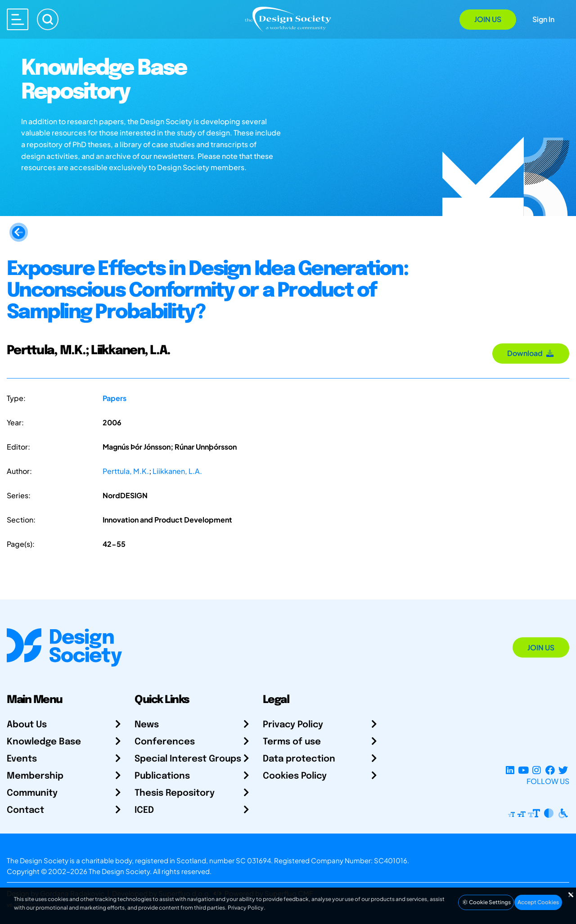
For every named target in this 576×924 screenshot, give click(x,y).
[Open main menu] (18, 19)
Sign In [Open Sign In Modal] (543, 19)
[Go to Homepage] (288, 19)
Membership (35, 776)
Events (22, 759)
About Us (27, 725)
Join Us (488, 19)
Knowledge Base (44, 742)
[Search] (48, 19)
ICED (144, 810)
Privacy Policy (293, 725)
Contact (25, 810)
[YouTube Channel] (523, 770)
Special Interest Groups (188, 759)
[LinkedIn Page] (510, 770)
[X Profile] (563, 770)
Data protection (299, 759)
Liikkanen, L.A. (177, 471)
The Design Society (119, 871)
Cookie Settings (486, 902)
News (147, 725)
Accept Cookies (538, 902)
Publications (162, 776)
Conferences (165, 742)
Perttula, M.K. (126, 471)
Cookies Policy (295, 776)
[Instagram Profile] (537, 770)
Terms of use (292, 742)
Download (531, 353)
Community (32, 793)
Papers (115, 398)
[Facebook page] (550, 770)
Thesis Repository (175, 793)
